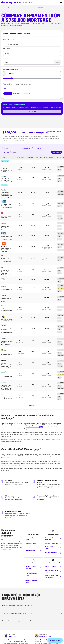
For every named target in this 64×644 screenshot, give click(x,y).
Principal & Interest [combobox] (11, 44)
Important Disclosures (52, 133)
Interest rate (7, 58)
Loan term (6, 49)
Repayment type (8, 39)
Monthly (25, 94)
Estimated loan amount (11, 69)
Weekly (8, 94)
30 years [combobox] (7, 53)
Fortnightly (16, 94)
